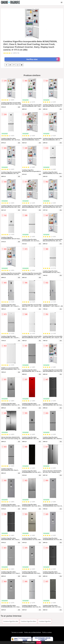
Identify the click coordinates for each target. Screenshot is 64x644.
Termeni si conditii (17, 632)
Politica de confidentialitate (33, 632)
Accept (39, 642)
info (19, 107)
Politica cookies (47, 632)
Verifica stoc (43, 59)
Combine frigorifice (45, 621)
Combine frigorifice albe (11, 621)
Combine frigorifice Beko (28, 621)
